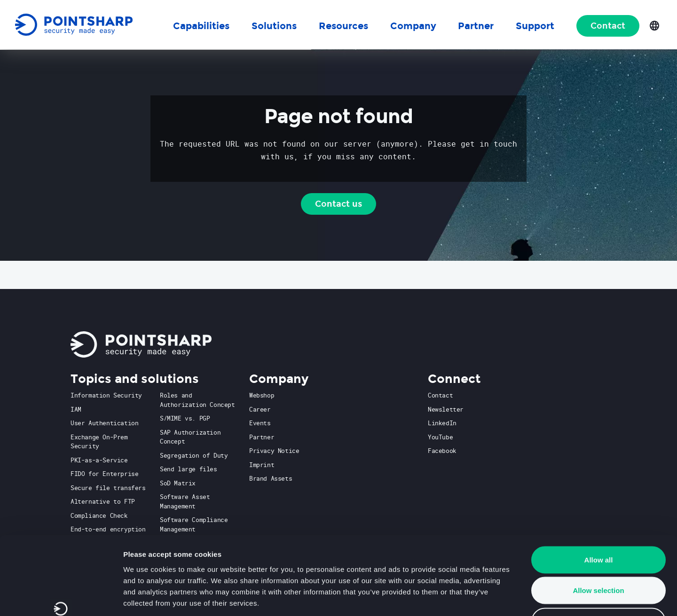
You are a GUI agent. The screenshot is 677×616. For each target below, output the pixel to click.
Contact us (338, 204)
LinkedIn (442, 423)
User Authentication (104, 423)
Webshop (262, 395)
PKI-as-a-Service (99, 460)
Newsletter (446, 409)
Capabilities (201, 26)
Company (413, 26)
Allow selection (598, 524)
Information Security (106, 395)
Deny (599, 554)
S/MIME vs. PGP (185, 418)
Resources (343, 26)
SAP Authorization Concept (190, 437)
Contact (608, 26)
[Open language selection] (654, 25)
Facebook (442, 451)
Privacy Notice (274, 451)
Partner (262, 437)
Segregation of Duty (194, 455)
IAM (76, 409)
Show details (493, 597)
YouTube (440, 437)
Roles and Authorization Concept (197, 400)
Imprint (262, 465)
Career (260, 409)
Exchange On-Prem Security (99, 442)
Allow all (599, 493)
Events (260, 423)
